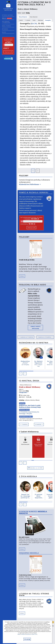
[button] (21, 374)
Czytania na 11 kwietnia (26, 337)
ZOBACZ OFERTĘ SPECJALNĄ (35, 327)
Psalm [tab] (34, 20)
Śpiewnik (5, 29)
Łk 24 (34, 23)
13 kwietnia (39, 424)
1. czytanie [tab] (28, 20)
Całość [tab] (21, 20)
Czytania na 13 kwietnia (45, 337)
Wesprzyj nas (8, 52)
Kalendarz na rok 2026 (35, 468)
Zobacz (22, 276)
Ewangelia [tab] (48, 20)
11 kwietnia (24, 424)
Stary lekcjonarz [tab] (34, 17)
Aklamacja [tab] (40, 20)
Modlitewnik (7, 26)
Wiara (4, 32)
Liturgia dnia (24, 392)
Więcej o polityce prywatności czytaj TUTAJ (27, 634)
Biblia (7, 18)
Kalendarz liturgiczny (6, 22)
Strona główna (7, 15)
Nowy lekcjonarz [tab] (23, 17)
